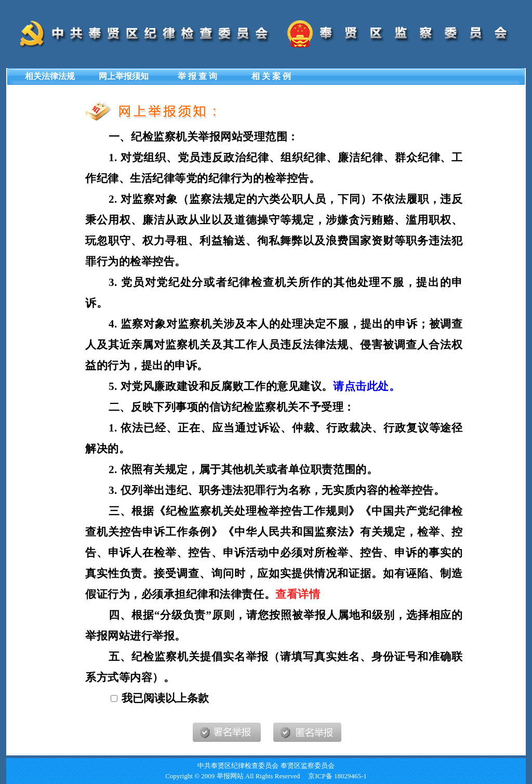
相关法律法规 (50, 76)
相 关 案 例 (271, 76)
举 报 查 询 (197, 76)
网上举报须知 (124, 76)
